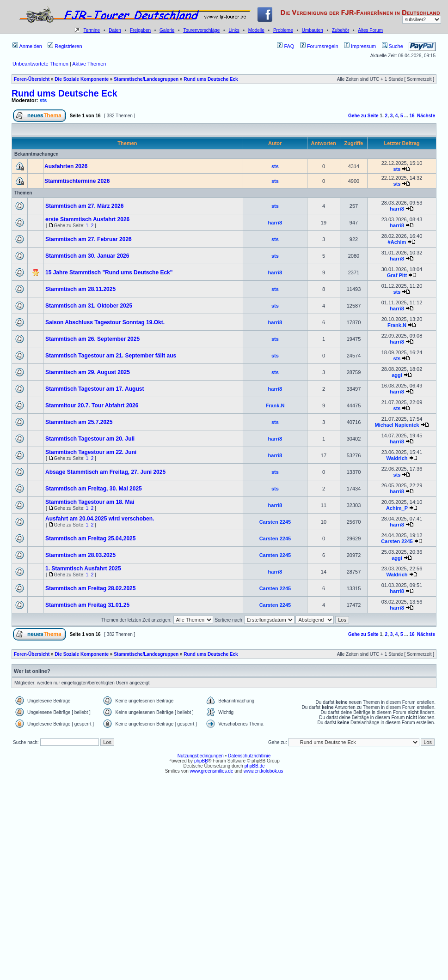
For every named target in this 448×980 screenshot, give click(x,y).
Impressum (360, 46)
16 (412, 116)
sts (43, 100)
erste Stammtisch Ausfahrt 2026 (87, 219)
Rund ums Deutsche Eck (211, 79)
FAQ (285, 46)
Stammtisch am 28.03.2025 (80, 555)
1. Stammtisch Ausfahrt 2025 (83, 569)
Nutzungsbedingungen (201, 756)
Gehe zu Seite (363, 116)
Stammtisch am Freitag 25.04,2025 (90, 538)
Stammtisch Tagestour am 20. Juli (90, 439)
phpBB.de (255, 766)
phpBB (201, 761)
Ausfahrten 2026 (66, 166)
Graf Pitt (397, 275)
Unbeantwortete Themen (40, 64)
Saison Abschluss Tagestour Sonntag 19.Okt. (105, 322)
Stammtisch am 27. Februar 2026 (89, 239)
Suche (393, 46)
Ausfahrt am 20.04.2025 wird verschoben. (100, 519)
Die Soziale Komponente (82, 79)
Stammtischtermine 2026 (77, 181)
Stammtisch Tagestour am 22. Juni (91, 452)
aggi (397, 375)
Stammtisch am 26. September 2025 (92, 339)
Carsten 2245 (275, 522)
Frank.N (397, 325)
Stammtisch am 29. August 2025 (88, 372)
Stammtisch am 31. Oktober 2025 (89, 306)
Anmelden (27, 46)
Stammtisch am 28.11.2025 (80, 289)
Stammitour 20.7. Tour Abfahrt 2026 (92, 405)
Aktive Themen (89, 64)
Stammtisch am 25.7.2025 (79, 422)
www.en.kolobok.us (264, 771)
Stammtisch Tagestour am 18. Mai (90, 502)
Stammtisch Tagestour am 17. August (95, 389)
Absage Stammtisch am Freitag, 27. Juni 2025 (105, 472)
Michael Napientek (397, 425)
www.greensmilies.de (212, 771)
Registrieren (65, 46)
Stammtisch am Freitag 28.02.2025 (90, 588)
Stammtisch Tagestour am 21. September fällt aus (111, 356)
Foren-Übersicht (32, 79)
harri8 (397, 209)
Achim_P (397, 508)
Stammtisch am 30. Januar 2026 (87, 256)
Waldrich (397, 458)
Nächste (426, 116)
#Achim (397, 242)
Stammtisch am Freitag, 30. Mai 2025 (94, 489)
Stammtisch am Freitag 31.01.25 (87, 605)
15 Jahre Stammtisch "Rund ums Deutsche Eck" (109, 272)
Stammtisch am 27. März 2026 (84, 206)
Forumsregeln (319, 46)
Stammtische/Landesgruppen (146, 79)
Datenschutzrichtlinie (249, 756)
